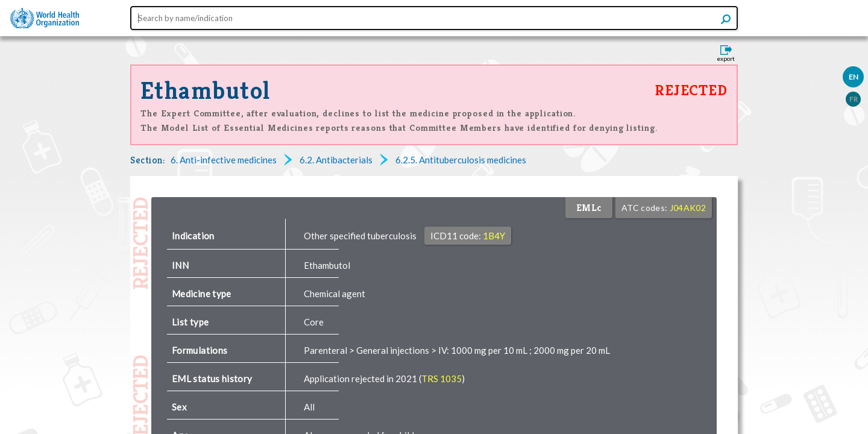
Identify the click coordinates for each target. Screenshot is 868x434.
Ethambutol (205, 90)
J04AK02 (688, 208)
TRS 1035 (442, 379)
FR (854, 99)
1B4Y (494, 236)
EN (854, 77)
